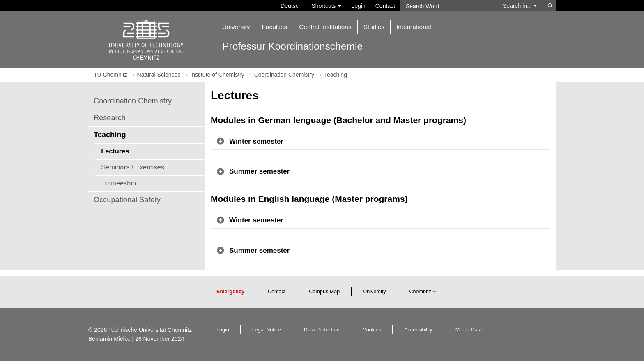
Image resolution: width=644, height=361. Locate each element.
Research (110, 118)
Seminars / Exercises (133, 167)
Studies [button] (374, 27)
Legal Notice (267, 330)
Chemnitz (420, 292)
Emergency (230, 292)
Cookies (372, 330)
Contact (385, 6)
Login (358, 6)
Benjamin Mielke (109, 339)
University (374, 292)
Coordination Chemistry (133, 101)
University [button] (236, 27)
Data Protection (322, 330)
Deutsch (291, 6)
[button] (381, 142)
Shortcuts (326, 6)
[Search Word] (447, 6)
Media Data (469, 330)
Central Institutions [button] (325, 27)
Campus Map (324, 292)
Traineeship (118, 183)
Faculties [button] (275, 27)
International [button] (414, 27)
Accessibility (418, 330)
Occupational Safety (127, 200)
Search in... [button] (520, 6)
